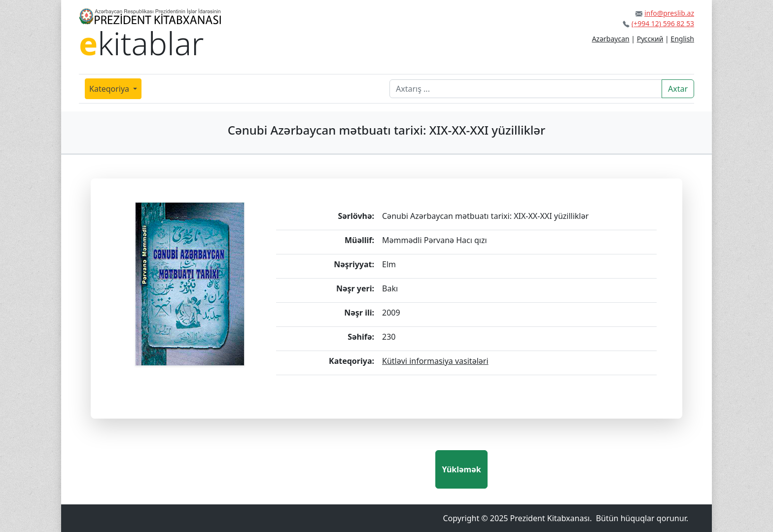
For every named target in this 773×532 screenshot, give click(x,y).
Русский (650, 39)
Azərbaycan (611, 39)
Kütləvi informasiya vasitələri (435, 361)
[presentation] (360, 469)
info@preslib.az (669, 13)
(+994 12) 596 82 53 (663, 23)
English (682, 39)
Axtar (678, 89)
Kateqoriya (110, 89)
